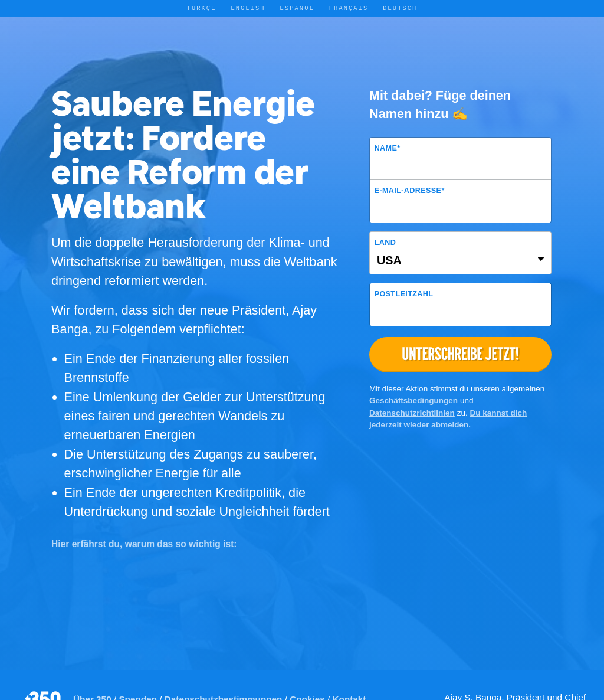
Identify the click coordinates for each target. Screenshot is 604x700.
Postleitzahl (404, 294)
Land (385, 243)
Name (388, 148)
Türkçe (202, 8)
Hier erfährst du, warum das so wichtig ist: (144, 544)
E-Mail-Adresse (410, 191)
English (248, 8)
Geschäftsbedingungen (413, 400)
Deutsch (400, 8)
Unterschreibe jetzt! (461, 354)
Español (297, 8)
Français (349, 8)
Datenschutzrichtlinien (412, 413)
